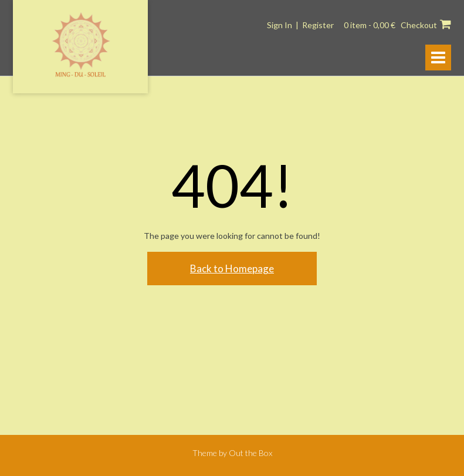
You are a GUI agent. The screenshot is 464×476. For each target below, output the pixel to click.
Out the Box (250, 453)
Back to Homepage (232, 269)
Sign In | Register (300, 25)
